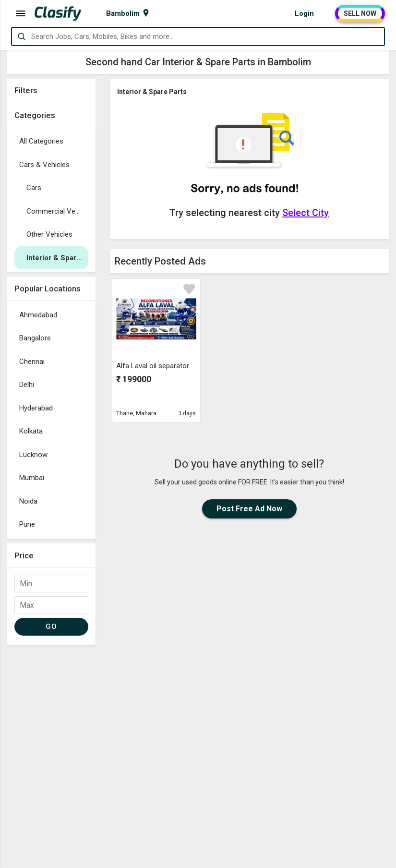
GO (51, 627)
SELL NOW (360, 13)
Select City (306, 213)
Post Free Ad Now (249, 509)
